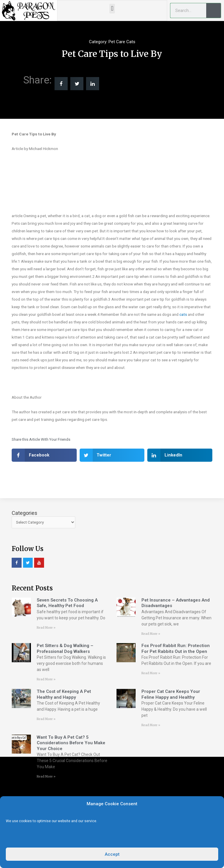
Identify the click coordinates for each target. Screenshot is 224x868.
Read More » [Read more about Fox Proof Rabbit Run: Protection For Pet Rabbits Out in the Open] (151, 673)
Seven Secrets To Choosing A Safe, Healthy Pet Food (67, 603)
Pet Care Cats (122, 42)
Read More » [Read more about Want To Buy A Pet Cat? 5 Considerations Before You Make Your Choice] (46, 777)
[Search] (213, 11)
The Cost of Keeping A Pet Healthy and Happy (64, 694)
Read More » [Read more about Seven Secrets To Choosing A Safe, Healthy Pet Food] (46, 628)
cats (183, 314)
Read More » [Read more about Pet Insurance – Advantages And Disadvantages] (151, 634)
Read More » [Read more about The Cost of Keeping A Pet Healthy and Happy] (46, 719)
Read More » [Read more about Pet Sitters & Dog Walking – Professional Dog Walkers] (46, 679)
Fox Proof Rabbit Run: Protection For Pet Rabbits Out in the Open (176, 649)
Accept (112, 854)
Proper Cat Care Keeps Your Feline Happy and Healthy (171, 694)
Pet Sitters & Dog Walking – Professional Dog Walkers (65, 649)
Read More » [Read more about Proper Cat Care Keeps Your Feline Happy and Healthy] (151, 725)
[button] (112, 9)
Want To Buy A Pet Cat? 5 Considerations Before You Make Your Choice (71, 743)
